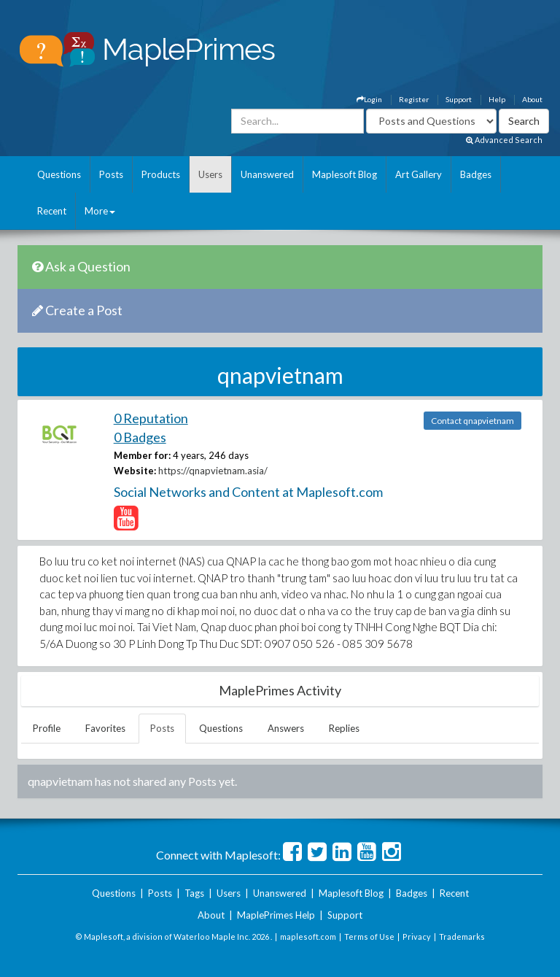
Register (414, 99)
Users (210, 174)
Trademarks (462, 937)
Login (369, 99)
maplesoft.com (308, 937)
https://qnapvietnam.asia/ (213, 471)
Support (459, 99)
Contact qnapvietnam (472, 421)
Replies (344, 728)
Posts (111, 174)
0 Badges (140, 437)
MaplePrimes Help (276, 915)
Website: (135, 471)
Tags (194, 893)
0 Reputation (151, 418)
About (532, 99)
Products (161, 174)
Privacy (417, 937)
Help (497, 99)
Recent (52, 211)
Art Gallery (419, 174)
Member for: (142, 455)
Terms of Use (369, 937)
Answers (286, 728)
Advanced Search (504, 140)
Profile (47, 728)
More (100, 211)
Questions (59, 174)
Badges (476, 174)
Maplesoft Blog (345, 174)
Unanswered (267, 174)
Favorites (105, 728)
